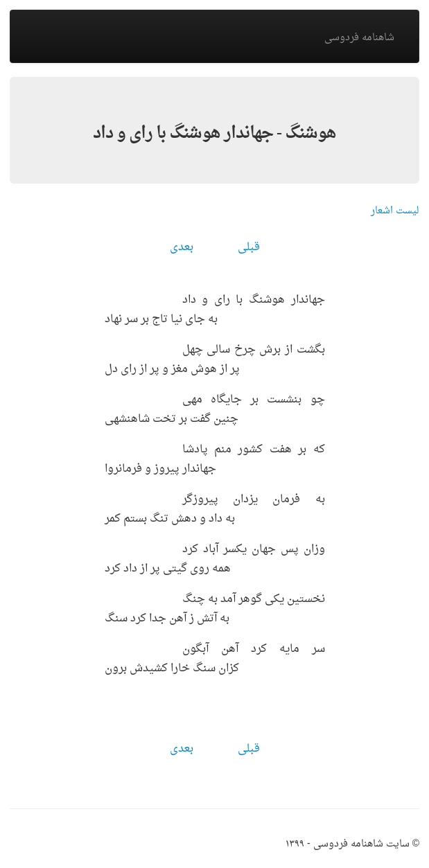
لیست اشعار (395, 211)
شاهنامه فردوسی (359, 38)
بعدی (182, 247)
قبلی (249, 247)
